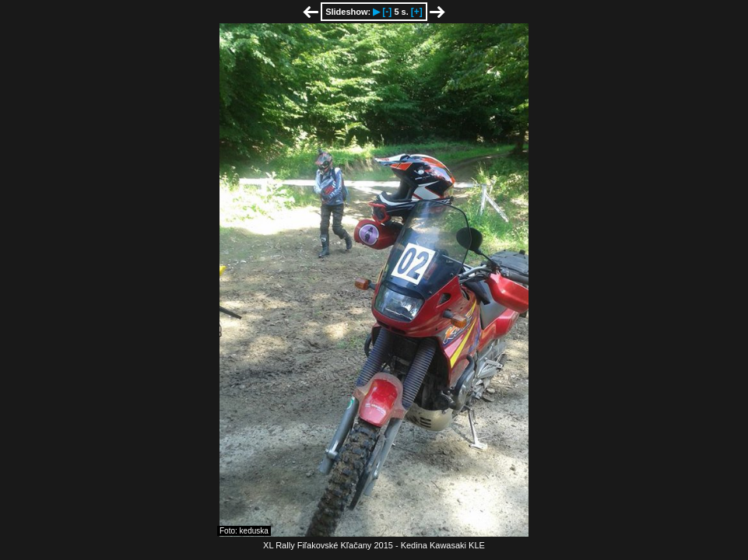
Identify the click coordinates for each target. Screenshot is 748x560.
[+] (417, 12)
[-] (387, 12)
